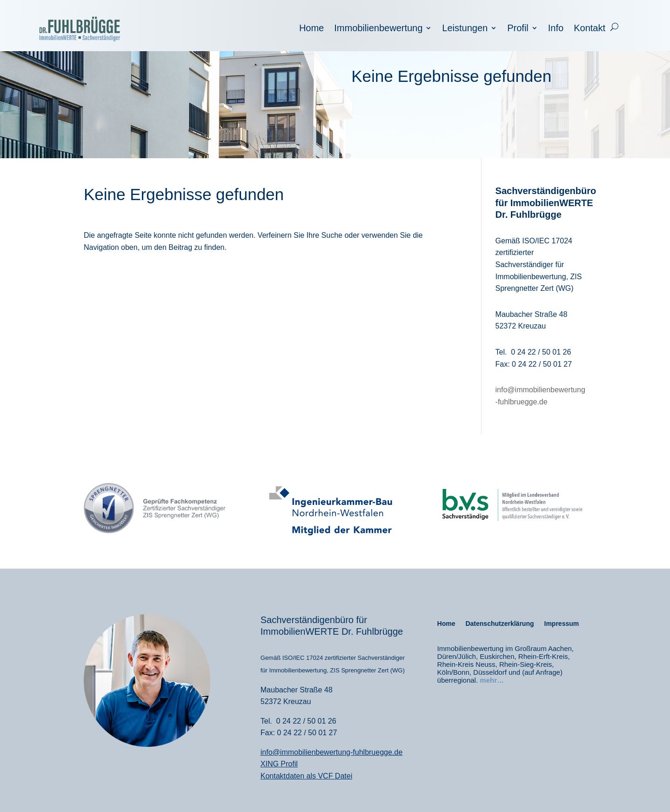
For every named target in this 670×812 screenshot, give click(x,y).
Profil (518, 29)
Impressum (562, 624)
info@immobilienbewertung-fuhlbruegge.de (332, 752)
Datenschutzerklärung (499, 624)
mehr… (492, 680)
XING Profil (279, 764)
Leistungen (465, 29)
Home (312, 29)
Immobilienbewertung (378, 29)
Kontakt (590, 29)
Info (556, 29)
